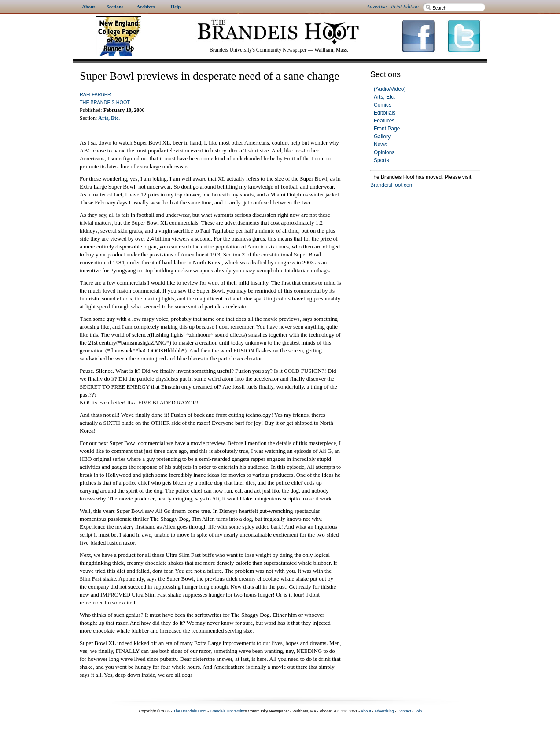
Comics (383, 105)
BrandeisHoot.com (392, 185)
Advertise (377, 7)
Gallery (382, 137)
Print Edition (405, 7)
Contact (404, 711)
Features (384, 121)
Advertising (384, 711)
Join (418, 711)
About (366, 711)
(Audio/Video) (390, 89)
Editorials (385, 113)
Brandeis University (227, 711)
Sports (381, 160)
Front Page (387, 129)
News (380, 145)
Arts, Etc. (385, 97)
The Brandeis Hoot (105, 102)
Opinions (384, 152)
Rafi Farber (95, 94)
